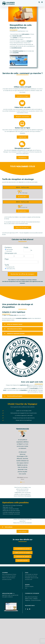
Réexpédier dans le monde (32, 578)
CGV (26, 588)
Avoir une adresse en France (9, 574)
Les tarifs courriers (7, 579)
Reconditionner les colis (31, 576)
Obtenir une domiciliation (9, 578)
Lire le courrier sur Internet (9, 576)
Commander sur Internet (31, 574)
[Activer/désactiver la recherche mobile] (39, 2)
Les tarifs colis (29, 579)
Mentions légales (29, 586)
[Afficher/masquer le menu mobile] (42, 2)
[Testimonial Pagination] (21, 482)
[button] (22, 324)
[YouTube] (30, 609)
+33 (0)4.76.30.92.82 (36, 600)
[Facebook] (26, 609)
